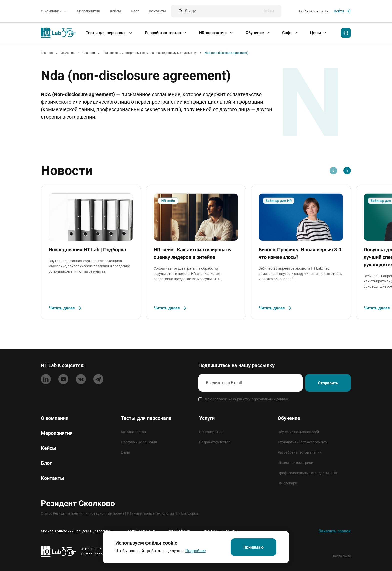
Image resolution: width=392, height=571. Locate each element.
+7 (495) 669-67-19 (314, 11)
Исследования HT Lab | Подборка (87, 250)
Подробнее (196, 551)
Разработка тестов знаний (300, 452)
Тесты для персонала (109, 33)
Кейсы (116, 11)
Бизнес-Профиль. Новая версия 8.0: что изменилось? (301, 253)
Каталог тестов (133, 432)
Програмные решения (139, 442)
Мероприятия (89, 11)
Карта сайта (342, 556)
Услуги (207, 418)
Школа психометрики (295, 463)
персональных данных (270, 399)
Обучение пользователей (298, 432)
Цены (318, 33)
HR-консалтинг (216, 33)
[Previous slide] (333, 171)
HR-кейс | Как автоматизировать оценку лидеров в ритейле (192, 253)
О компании (54, 11)
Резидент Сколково (78, 503)
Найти (268, 11)
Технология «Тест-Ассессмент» (303, 442)
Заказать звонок (335, 531)
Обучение (258, 33)
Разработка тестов (166, 33)
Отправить (328, 383)
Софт (290, 33)
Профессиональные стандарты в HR (307, 473)
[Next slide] (347, 171)
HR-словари (287, 483)
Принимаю (254, 547)
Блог (135, 11)
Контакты (157, 11)
